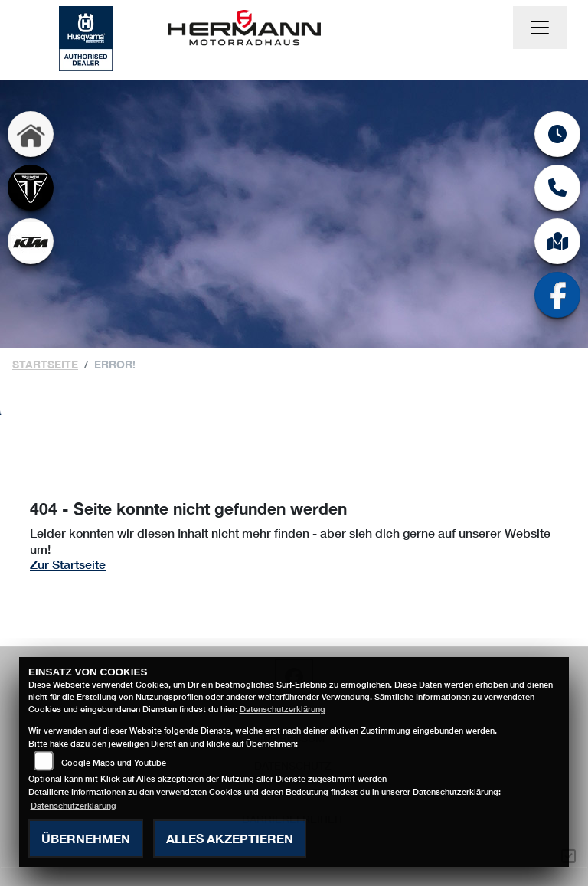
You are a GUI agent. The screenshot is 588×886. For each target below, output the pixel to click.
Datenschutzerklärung (283, 709)
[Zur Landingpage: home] (31, 134)
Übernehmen (86, 838)
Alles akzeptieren (230, 838)
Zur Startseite (68, 564)
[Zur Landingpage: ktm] (31, 241)
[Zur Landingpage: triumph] (31, 188)
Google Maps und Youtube (114, 762)
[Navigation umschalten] (541, 28)
